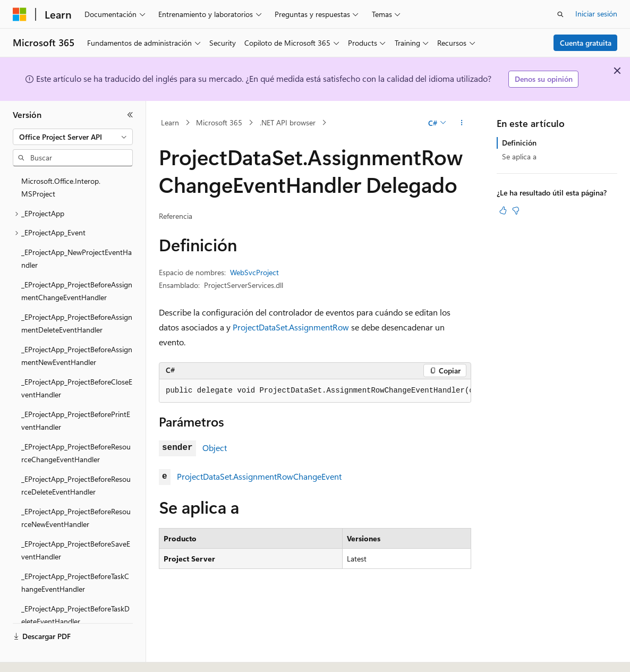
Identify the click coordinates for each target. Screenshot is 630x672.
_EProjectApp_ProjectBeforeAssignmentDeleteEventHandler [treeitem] (77, 324)
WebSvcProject (254, 272)
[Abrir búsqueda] (560, 14)
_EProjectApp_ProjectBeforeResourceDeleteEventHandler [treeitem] (76, 486)
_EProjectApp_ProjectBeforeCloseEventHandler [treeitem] (77, 388)
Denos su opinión (544, 79)
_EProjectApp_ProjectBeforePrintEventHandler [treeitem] (76, 421)
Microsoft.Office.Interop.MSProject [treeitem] (61, 188)
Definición (519, 143)
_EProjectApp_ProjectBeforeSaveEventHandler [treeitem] (76, 550)
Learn (170, 122)
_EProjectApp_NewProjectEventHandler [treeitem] (76, 259)
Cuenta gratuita (586, 43)
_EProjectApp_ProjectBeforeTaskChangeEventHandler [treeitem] (75, 583)
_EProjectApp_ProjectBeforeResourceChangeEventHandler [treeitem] (76, 453)
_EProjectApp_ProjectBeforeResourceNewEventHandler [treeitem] (76, 518)
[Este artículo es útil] (503, 210)
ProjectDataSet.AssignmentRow (291, 327)
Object (215, 448)
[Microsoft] (20, 14)
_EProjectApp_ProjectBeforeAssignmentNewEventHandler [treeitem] (77, 356)
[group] (315, 391)
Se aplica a (519, 156)
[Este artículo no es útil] (516, 210)
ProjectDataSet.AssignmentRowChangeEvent (259, 476)
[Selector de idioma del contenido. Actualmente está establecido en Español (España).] (51, 654)
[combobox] (73, 137)
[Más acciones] (462, 123)
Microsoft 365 (219, 122)
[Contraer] (130, 115)
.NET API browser (288, 122)
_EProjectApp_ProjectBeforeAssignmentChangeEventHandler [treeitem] (77, 291)
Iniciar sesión (596, 14)
